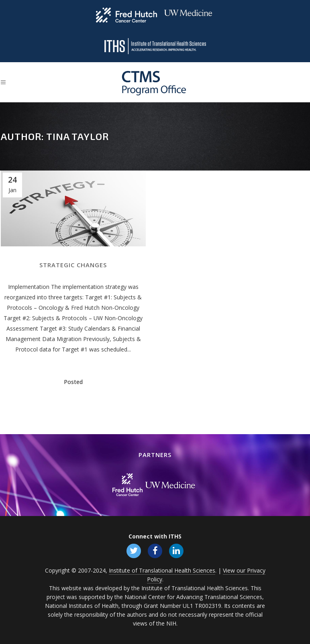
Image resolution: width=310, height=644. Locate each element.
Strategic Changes (73, 265)
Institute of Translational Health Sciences (162, 570)
